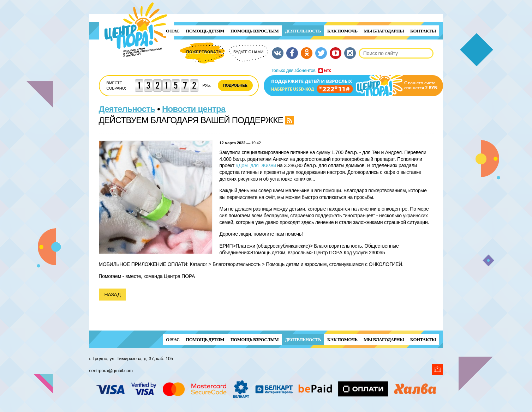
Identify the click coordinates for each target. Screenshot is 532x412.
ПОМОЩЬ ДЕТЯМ (205, 31)
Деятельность (303, 31)
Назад (113, 295)
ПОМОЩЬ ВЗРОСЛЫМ (255, 31)
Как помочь (342, 31)
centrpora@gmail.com (111, 371)
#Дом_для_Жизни (256, 165)
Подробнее (235, 85)
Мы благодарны (384, 31)
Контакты (423, 31)
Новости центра (194, 109)
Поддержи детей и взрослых (353, 82)
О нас (173, 31)
